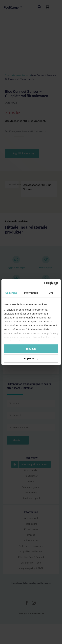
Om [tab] (51, 293)
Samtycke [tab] (11, 293)
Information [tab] (31, 293)
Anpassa (31, 358)
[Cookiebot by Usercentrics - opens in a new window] (44, 284)
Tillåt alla (31, 349)
